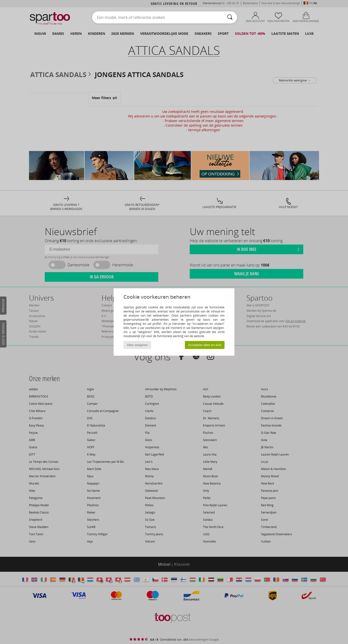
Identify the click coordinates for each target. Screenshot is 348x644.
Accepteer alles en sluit (205, 345)
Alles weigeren (137, 345)
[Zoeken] (230, 17)
